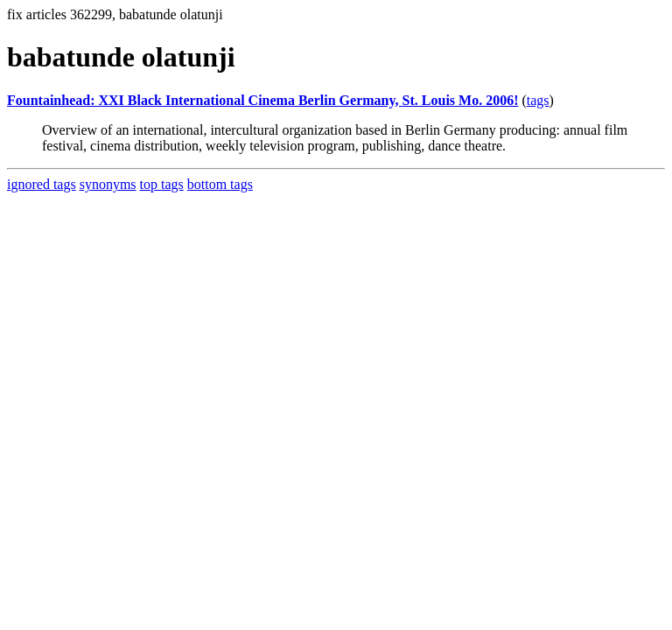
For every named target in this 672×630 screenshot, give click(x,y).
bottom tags (220, 184)
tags (538, 100)
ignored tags (42, 184)
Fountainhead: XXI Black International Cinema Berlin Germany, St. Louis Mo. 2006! (262, 100)
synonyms (108, 184)
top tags (162, 184)
